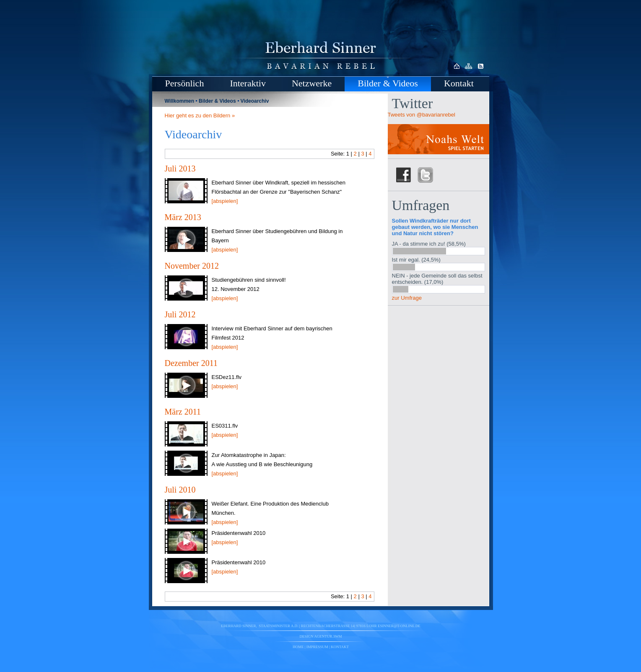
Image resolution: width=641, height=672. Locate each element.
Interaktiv (248, 83)
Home (298, 647)
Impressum (317, 647)
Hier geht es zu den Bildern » (200, 115)
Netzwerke (312, 83)
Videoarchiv (255, 101)
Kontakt (459, 83)
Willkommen (180, 101)
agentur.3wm (328, 636)
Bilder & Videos (388, 83)
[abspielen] (225, 201)
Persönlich (185, 83)
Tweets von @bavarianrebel (422, 115)
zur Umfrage (407, 298)
